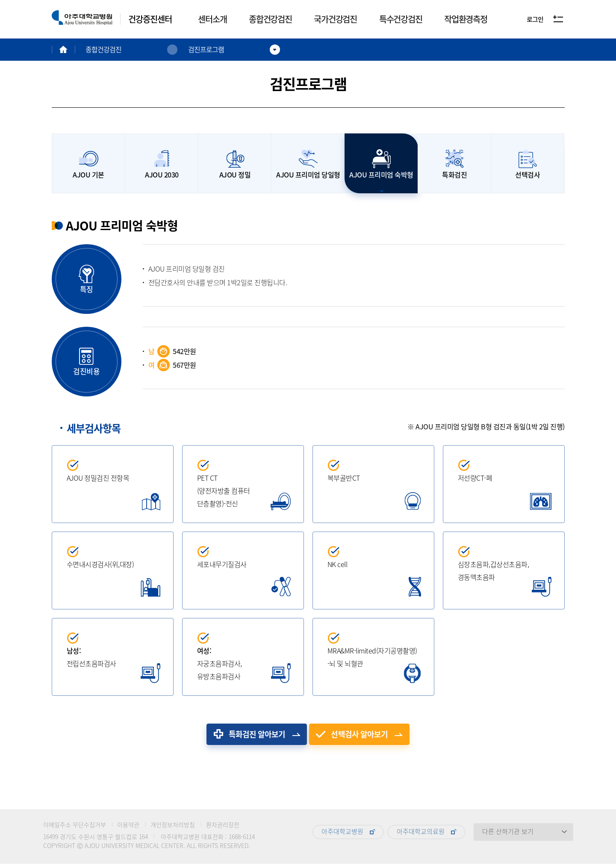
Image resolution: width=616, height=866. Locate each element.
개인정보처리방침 (173, 827)
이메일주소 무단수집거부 (75, 827)
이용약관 (128, 827)
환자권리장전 (223, 827)
